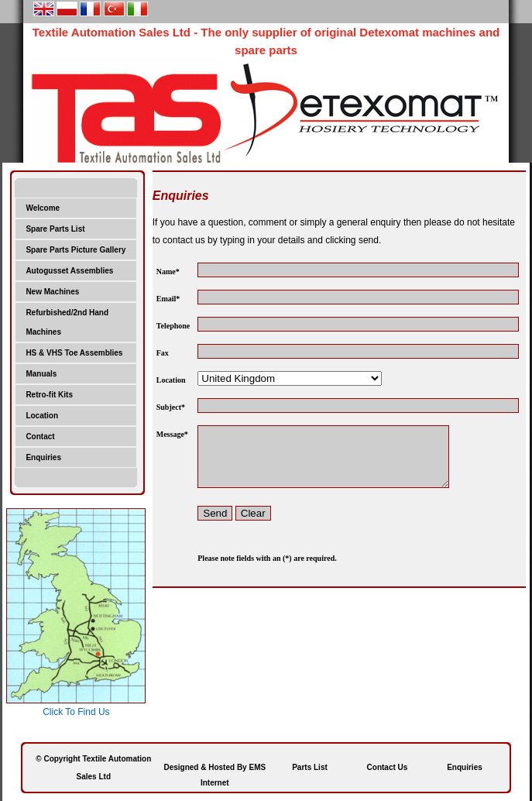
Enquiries (43, 457)
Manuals (41, 374)
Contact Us (388, 767)
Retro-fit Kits (49, 395)
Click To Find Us (76, 712)
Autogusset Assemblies (69, 271)
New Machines (52, 292)
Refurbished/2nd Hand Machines (67, 322)
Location (42, 416)
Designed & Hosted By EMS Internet (215, 769)
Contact (40, 437)
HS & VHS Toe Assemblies (74, 353)
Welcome (43, 208)
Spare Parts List (55, 229)
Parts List (310, 767)
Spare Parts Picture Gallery (76, 250)
